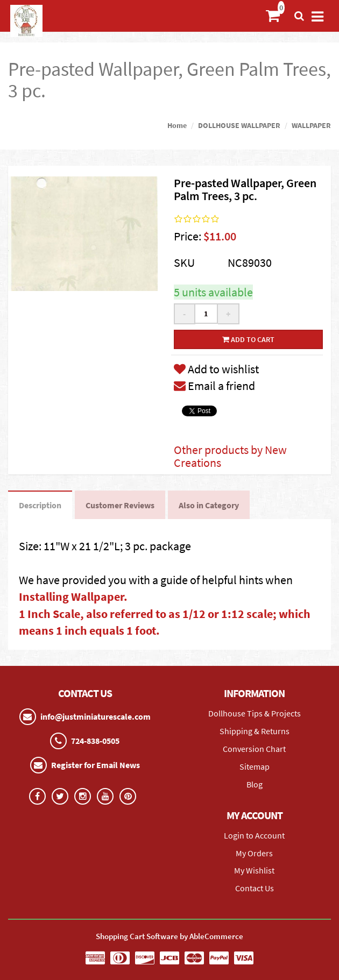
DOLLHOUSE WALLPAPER (239, 125)
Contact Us (255, 888)
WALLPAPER (311, 125)
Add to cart (248, 339)
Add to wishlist (216, 369)
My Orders (254, 853)
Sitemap (255, 766)
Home (177, 125)
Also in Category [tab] (209, 505)
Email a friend (214, 386)
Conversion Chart (254, 749)
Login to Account (254, 835)
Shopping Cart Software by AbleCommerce (169, 936)
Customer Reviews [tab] (120, 505)
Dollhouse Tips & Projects (255, 713)
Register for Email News (96, 765)
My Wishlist (254, 870)
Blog (255, 784)
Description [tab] (40, 505)
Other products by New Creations (230, 456)
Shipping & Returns (255, 731)
